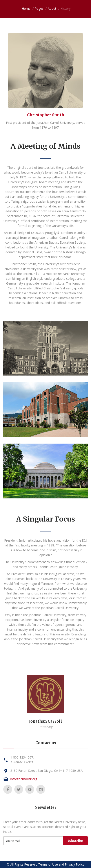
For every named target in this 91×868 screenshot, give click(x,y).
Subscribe (75, 841)
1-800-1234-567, (22, 757)
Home (26, 8)
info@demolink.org (24, 779)
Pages (39, 8)
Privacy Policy (75, 864)
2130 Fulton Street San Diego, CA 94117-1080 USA (46, 771)
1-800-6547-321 (22, 762)
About (52, 8)
